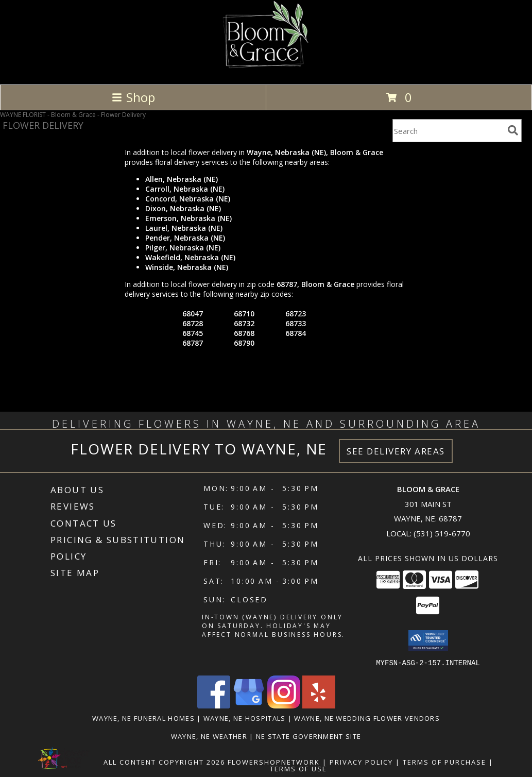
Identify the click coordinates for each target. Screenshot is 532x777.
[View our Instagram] (284, 705)
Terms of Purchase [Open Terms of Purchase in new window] (444, 762)
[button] (428, 640)
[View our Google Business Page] (249, 705)
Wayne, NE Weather (209, 736)
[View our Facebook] (214, 705)
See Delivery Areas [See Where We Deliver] (396, 451)
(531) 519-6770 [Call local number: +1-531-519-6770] (442, 533)
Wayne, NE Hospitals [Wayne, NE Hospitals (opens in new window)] (245, 718)
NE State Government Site (308, 736)
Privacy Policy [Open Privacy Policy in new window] (361, 762)
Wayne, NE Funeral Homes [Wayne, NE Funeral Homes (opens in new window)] (143, 718)
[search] (513, 130)
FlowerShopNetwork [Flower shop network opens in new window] (274, 762)
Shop (133, 97)
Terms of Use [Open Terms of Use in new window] (298, 768)
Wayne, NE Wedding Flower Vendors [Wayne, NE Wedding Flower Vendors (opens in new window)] (367, 718)
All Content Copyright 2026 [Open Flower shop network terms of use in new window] (164, 762)
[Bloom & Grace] (266, 69)
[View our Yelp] (319, 705)
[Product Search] (448, 131)
